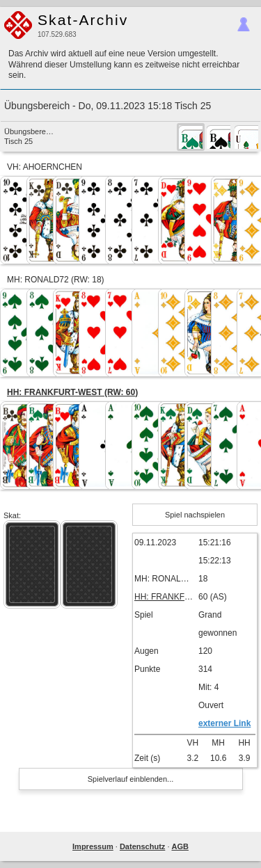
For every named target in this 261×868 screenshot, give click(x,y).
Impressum (93, 846)
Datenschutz (142, 846)
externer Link (224, 723)
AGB (180, 846)
